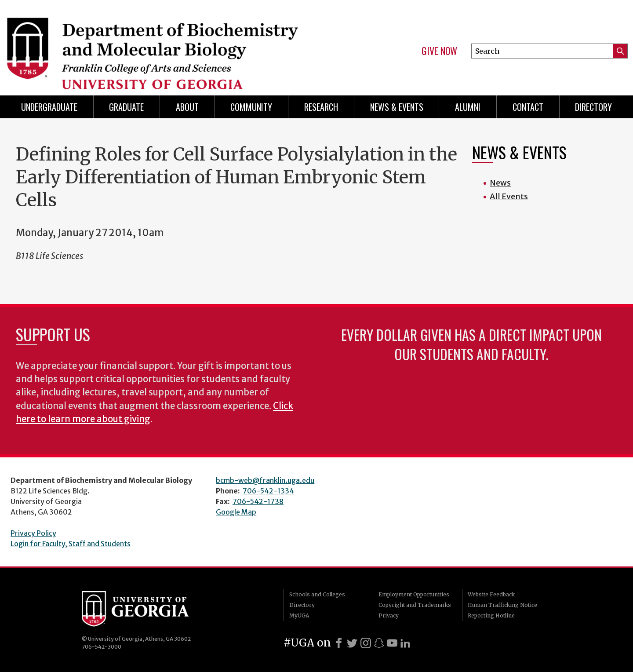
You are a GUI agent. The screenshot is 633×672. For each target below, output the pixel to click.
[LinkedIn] (405, 643)
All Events (509, 196)
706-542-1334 (268, 491)
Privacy (389, 615)
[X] (352, 643)
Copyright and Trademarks (415, 605)
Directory (593, 107)
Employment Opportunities (414, 594)
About (187, 107)
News (500, 183)
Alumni (468, 107)
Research (321, 107)
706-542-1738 (258, 501)
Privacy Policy (33, 533)
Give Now (439, 51)
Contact (528, 107)
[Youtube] (392, 643)
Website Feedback (491, 594)
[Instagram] (366, 643)
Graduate (126, 107)
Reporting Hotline (491, 615)
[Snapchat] (379, 643)
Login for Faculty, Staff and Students (71, 544)
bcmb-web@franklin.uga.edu (265, 480)
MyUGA (299, 615)
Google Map (236, 512)
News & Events (397, 107)
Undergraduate (49, 107)
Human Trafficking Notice (502, 605)
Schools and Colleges (317, 594)
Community (251, 107)
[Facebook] (339, 643)
